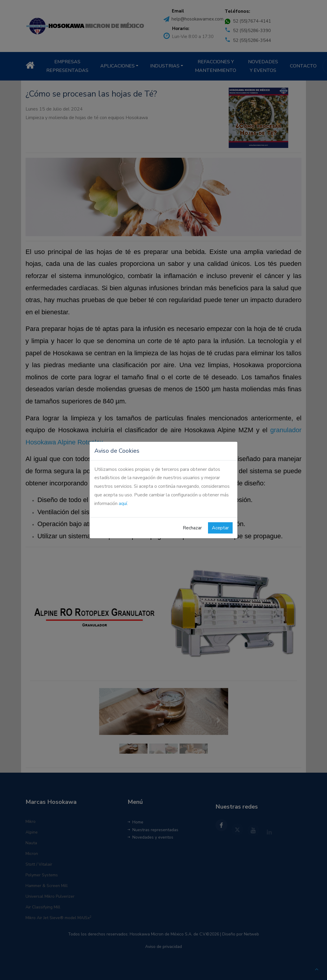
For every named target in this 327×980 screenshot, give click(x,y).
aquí (123, 504)
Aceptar (220, 528)
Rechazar (192, 528)
